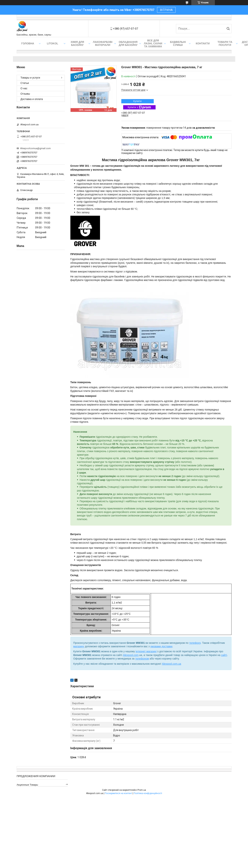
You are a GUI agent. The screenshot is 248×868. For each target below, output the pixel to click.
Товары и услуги (30, 78)
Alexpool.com (131, 655)
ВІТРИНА (166, 10)
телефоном (142, 659)
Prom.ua (142, 790)
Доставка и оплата (32, 99)
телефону (195, 643)
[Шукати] (228, 29)
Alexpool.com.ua (172, 664)
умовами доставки (161, 646)
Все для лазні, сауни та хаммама (153, 43)
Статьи (25, 83)
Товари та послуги (225, 43)
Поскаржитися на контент (118, 793)
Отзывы (25, 94)
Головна (28, 43)
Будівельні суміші (178, 43)
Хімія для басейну (77, 43)
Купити (138, 101)
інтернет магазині (146, 651)
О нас (24, 88)
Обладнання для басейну (128, 43)
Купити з (139, 107)
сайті (224, 655)
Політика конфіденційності (148, 793)
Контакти (203, 43)
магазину (79, 646)
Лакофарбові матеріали (103, 43)
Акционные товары (27, 785)
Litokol (53, 43)
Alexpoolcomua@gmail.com (35, 148)
